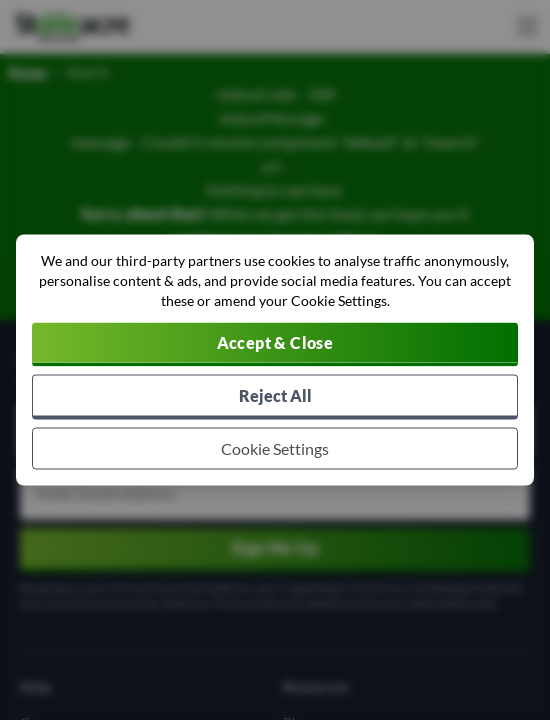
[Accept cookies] (275, 345)
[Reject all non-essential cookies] (275, 397)
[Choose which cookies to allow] (275, 449)
